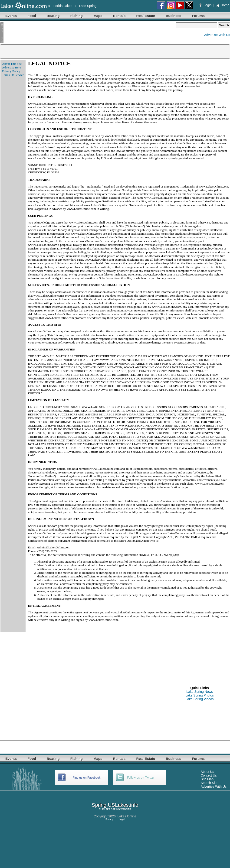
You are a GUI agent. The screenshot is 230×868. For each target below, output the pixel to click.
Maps (98, 16)
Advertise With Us (217, 35)
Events (11, 16)
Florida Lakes (62, 6)
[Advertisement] (88, 33)
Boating (53, 16)
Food (32, 16)
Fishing (77, 16)
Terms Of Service (13, 75)
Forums (198, 16)
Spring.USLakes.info (115, 805)
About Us (207, 772)
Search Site (209, 783)
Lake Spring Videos (199, 699)
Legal (122, 819)
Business (173, 16)
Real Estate (146, 16)
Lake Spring (88, 6)
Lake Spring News (200, 692)
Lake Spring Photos (200, 695)
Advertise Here (11, 67)
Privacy (109, 819)
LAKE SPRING (112, 809)
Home (223, 5)
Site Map (207, 779)
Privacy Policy (11, 71)
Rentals (119, 16)
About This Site (12, 64)
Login (206, 5)
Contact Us (209, 775)
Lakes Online (127, 816)
